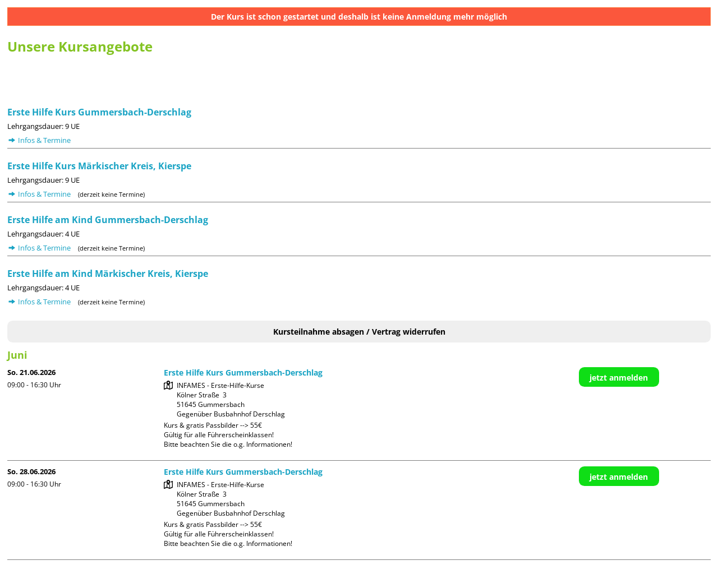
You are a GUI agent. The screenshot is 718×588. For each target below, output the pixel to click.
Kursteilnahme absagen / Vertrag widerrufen (359, 332)
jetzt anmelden (619, 378)
